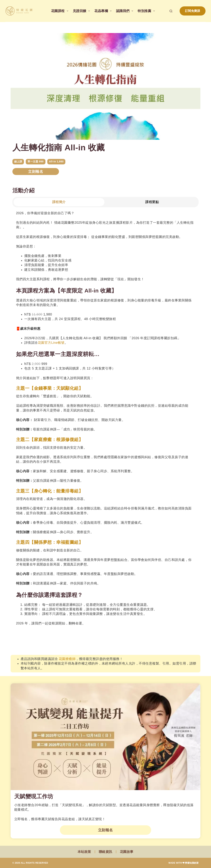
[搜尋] (171, 11)
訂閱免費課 (193, 11)
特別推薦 (147, 11)
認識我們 (125, 11)
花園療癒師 (67, 659)
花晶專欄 (104, 11)
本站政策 (84, 852)
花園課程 (60, 11)
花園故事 (127, 852)
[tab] (59, 202)
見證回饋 (82, 11)
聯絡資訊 (105, 852)
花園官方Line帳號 (51, 343)
